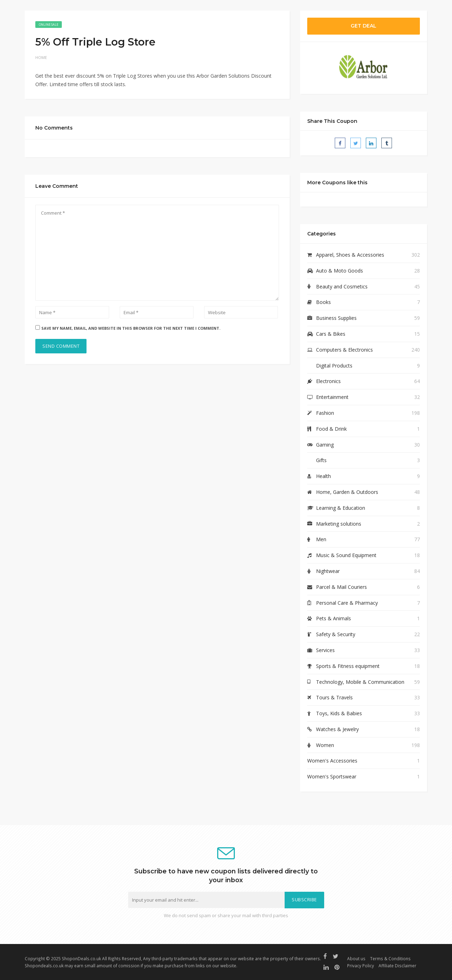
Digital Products (334, 366)
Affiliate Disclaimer (397, 966)
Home (41, 57)
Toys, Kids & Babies (339, 713)
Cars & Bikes (331, 334)
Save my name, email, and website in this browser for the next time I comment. (131, 328)
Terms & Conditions (390, 958)
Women (325, 745)
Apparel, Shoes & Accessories (350, 255)
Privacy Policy (361, 966)
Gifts (321, 460)
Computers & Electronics (344, 350)
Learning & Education (341, 508)
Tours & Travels (334, 697)
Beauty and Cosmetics (342, 286)
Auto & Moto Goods (340, 271)
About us (356, 958)
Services (325, 650)
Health (323, 476)
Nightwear (328, 571)
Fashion (325, 413)
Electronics (328, 381)
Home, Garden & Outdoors (347, 492)
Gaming (325, 445)
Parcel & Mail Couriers (341, 587)
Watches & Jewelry (337, 729)
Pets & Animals (334, 618)
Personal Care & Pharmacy (347, 603)
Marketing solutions (339, 524)
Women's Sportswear (332, 776)
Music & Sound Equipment (346, 555)
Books (323, 302)
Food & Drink (331, 429)
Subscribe (304, 900)
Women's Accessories (332, 761)
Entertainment (332, 397)
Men (321, 539)
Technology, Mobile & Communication (360, 682)
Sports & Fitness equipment (348, 666)
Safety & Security (336, 634)
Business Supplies (336, 318)
